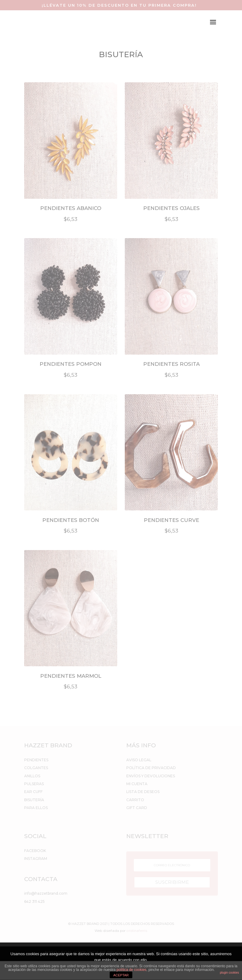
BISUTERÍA (34, 800)
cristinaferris (137, 931)
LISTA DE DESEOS (143, 792)
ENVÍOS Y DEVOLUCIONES (151, 776)
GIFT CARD (137, 808)
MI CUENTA (137, 784)
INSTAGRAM (36, 859)
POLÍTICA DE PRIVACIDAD (151, 768)
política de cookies (132, 970)
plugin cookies (229, 973)
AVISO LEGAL (139, 760)
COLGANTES (36, 768)
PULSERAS (34, 784)
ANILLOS (32, 776)
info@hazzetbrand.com (46, 893)
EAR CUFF (33, 792)
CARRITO (135, 800)
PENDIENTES (36, 760)
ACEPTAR (121, 975)
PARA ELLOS (36, 808)
